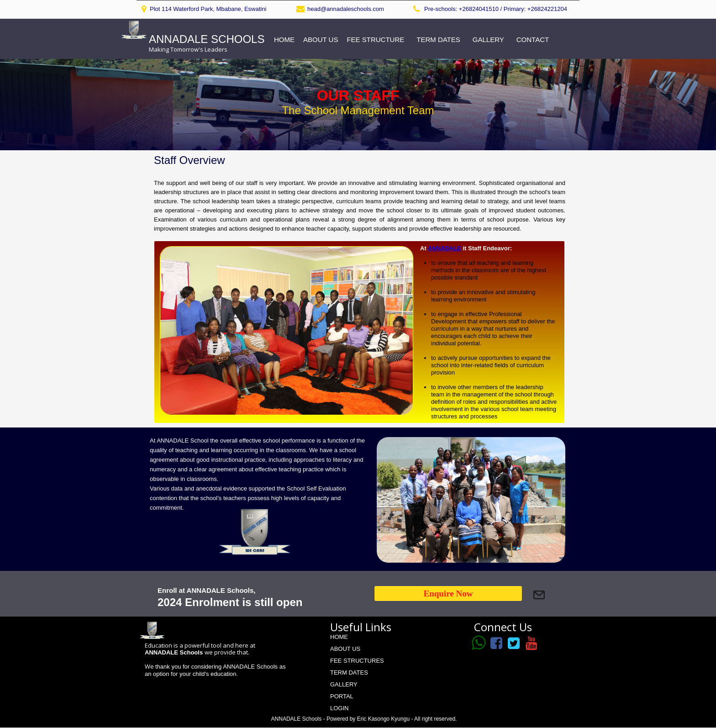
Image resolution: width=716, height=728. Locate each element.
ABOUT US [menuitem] (321, 40)
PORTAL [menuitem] (342, 696)
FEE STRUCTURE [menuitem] (375, 40)
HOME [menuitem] (284, 40)
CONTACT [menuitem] (533, 40)
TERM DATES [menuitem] (438, 40)
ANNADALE (445, 248)
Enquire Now (448, 593)
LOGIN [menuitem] (339, 708)
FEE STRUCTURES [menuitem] (357, 661)
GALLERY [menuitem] (488, 40)
